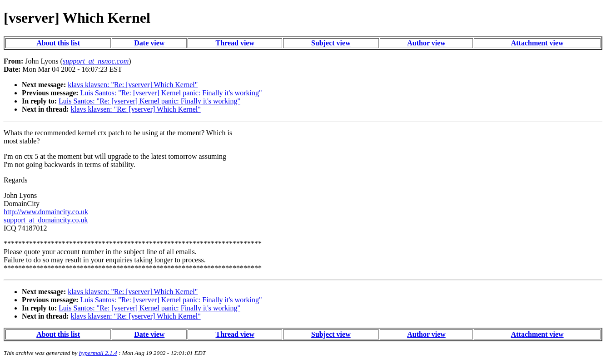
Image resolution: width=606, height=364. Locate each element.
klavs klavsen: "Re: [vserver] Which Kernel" (133, 85)
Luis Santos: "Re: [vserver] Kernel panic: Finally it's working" (171, 93)
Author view (426, 43)
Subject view (331, 43)
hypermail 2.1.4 (98, 353)
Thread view (235, 43)
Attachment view (537, 43)
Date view (149, 43)
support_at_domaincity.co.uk (46, 220)
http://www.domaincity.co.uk (46, 212)
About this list (58, 43)
